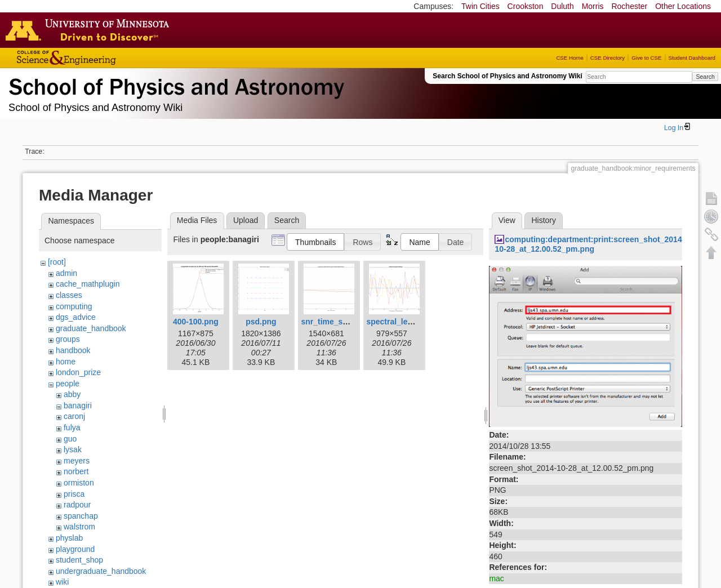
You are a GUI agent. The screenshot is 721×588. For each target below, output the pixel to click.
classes (69, 295)
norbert (76, 471)
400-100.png (196, 322)
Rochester (629, 6)
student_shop (79, 560)
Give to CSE (646, 58)
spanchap (81, 516)
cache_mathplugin (88, 284)
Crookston (526, 6)
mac (496, 578)
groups (68, 339)
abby (72, 394)
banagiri (78, 406)
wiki (62, 582)
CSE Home (569, 58)
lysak (73, 449)
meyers (77, 461)
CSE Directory (607, 58)
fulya (72, 427)
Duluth (562, 6)
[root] (57, 262)
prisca (74, 494)
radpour (77, 505)
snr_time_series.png (339, 322)
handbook (73, 350)
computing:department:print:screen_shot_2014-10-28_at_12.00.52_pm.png (589, 244)
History (544, 220)
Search (705, 77)
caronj (74, 416)
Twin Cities (480, 6)
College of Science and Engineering (101, 58)
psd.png (261, 322)
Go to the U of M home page (90, 30)
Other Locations (683, 6)
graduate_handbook (91, 328)
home (66, 362)
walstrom (79, 527)
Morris (593, 6)
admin (66, 273)
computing (74, 306)
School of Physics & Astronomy (175, 84)
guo (70, 439)
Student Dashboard (692, 58)
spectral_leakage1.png (408, 322)
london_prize (78, 372)
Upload (246, 220)
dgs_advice (76, 317)
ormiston (79, 483)
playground (75, 549)
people (68, 384)
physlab (69, 538)
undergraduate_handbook (101, 571)
